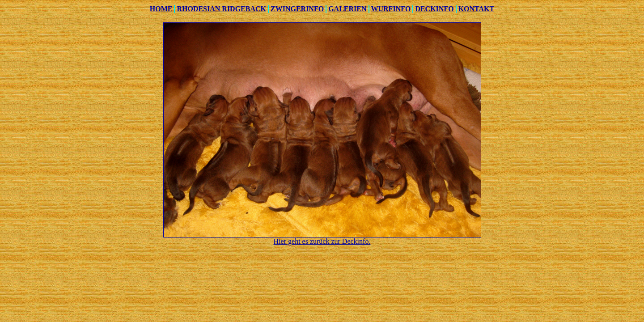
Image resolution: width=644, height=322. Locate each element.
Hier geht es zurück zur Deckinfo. (322, 241)
